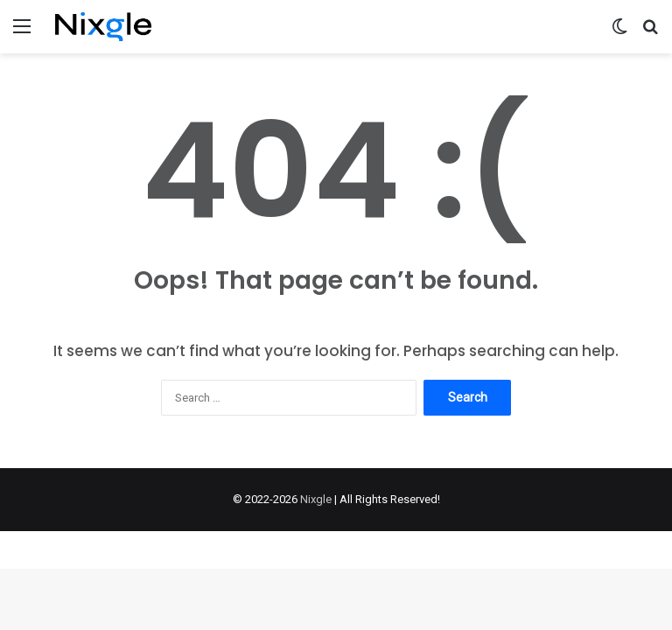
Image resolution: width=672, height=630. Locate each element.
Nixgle (316, 499)
